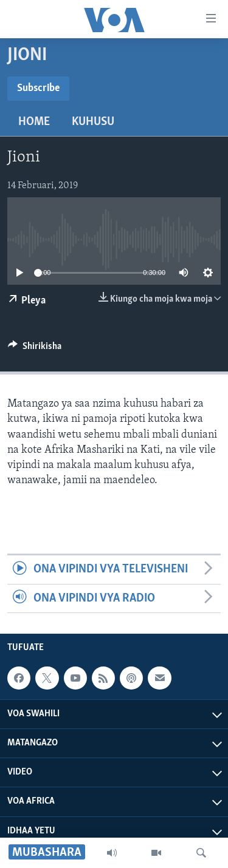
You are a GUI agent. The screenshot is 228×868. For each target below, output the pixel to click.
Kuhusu (93, 122)
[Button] (35, 349)
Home (34, 122)
